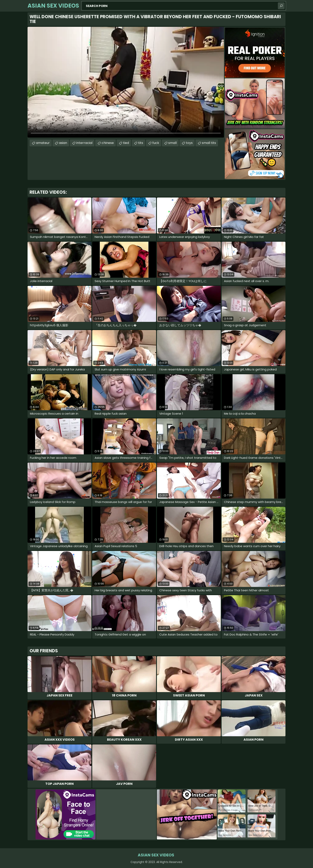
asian (63, 143)
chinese (108, 143)
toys (189, 143)
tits (141, 143)
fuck (156, 143)
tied (126, 143)
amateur (43, 143)
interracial (84, 143)
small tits (209, 143)
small (172, 143)
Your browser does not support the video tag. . (126, 82)
